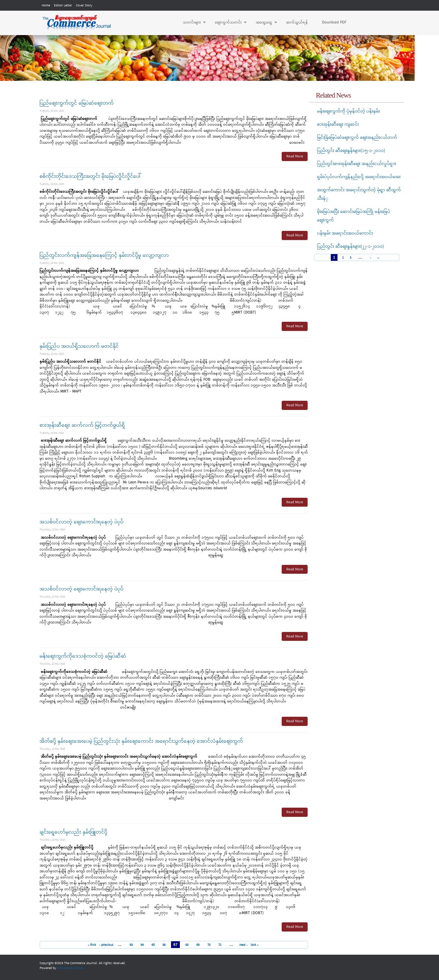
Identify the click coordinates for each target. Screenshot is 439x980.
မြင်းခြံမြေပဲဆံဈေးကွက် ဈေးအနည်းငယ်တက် (357, 138)
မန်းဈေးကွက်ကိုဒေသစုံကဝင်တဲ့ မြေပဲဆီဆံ (83, 656)
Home (46, 5)
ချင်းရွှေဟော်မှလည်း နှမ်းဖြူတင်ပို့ (73, 832)
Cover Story (84, 5)
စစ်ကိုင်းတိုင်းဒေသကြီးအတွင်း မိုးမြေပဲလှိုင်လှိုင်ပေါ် (90, 176)
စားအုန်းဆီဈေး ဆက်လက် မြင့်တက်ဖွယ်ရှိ (82, 425)
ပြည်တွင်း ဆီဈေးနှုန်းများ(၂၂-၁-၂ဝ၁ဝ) (351, 246)
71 (220, 945)
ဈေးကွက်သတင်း (228, 23)
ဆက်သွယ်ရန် (297, 22)
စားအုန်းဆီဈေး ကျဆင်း (338, 124)
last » (255, 945)
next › (243, 945)
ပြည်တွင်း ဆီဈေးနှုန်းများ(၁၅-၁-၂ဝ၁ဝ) (351, 151)
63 (131, 945)
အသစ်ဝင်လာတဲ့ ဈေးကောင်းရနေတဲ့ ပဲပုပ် (82, 522)
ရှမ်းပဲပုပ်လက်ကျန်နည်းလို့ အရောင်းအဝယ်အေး (359, 177)
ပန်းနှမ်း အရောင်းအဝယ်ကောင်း (345, 233)
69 (198, 945)
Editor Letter (63, 5)
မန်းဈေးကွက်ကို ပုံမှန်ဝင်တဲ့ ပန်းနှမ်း (348, 111)
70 (209, 945)
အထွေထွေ (263, 23)
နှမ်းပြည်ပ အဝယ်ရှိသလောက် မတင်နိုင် (79, 346)
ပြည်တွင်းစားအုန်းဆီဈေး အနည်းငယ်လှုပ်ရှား (357, 164)
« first (92, 945)
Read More (295, 156)
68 (187, 945)
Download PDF (334, 22)
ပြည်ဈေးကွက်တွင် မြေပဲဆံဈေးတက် (77, 103)
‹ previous (106, 945)
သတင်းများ (191, 23)
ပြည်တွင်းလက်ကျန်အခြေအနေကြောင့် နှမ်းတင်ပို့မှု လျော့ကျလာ (104, 255)
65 (153, 945)
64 (142, 945)
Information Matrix (71, 968)
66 (164, 945)
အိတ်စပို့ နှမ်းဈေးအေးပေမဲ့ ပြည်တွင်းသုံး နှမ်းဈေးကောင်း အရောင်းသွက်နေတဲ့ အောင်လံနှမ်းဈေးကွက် (141, 741)
